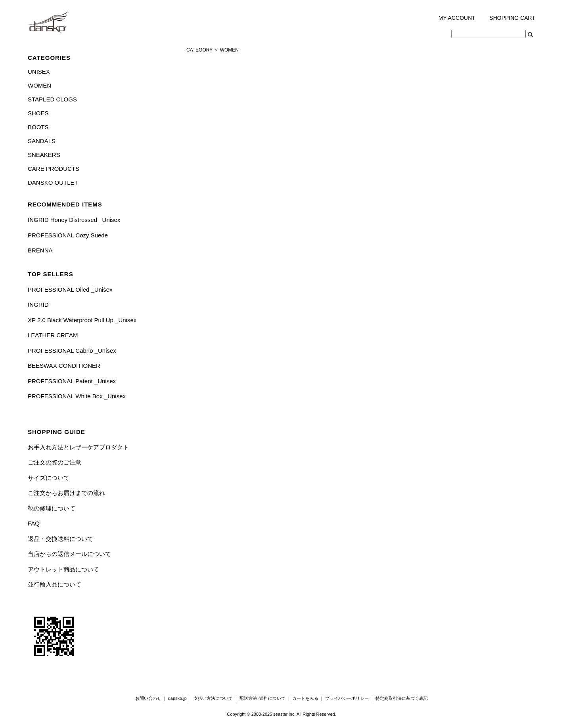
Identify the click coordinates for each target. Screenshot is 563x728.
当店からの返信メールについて (69, 554)
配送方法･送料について (262, 698)
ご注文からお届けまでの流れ (66, 493)
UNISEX (39, 72)
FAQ (34, 523)
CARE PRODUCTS (54, 169)
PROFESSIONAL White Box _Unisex (77, 396)
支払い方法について (213, 698)
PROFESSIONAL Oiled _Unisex (70, 289)
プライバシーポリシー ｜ (350, 698)
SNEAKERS (44, 155)
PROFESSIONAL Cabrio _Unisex (72, 351)
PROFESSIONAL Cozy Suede (68, 235)
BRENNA (40, 250)
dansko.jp (177, 698)
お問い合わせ (148, 698)
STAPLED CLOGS (52, 99)
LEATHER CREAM (53, 335)
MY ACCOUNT (457, 18)
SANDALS (42, 141)
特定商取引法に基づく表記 (402, 698)
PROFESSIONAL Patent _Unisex (72, 381)
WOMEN (39, 85)
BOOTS (38, 127)
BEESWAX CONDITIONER (64, 366)
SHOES (38, 113)
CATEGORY (199, 50)
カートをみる (305, 698)
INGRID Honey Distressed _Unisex (74, 220)
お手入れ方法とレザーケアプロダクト (78, 447)
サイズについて (49, 478)
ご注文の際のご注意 (55, 462)
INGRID (38, 305)
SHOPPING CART (512, 18)
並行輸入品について (55, 584)
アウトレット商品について (63, 569)
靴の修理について (52, 508)
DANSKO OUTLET (53, 182)
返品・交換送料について (60, 539)
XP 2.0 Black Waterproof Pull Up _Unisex (82, 320)
